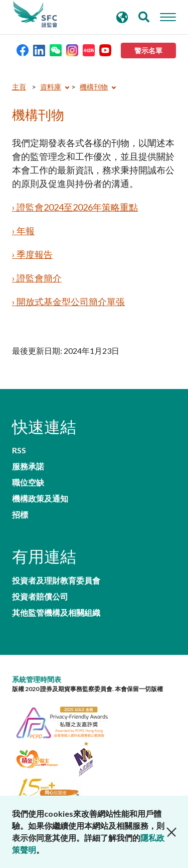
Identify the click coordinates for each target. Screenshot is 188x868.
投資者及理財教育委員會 (56, 581)
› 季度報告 (32, 254)
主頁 (19, 87)
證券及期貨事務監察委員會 (35, 15)
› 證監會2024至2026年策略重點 (75, 207)
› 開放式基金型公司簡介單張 (68, 302)
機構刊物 (94, 87)
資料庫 (51, 87)
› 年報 (23, 231)
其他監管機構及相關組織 (56, 613)
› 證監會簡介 (37, 278)
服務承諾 (28, 466)
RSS (19, 450)
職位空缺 (28, 483)
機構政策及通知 (40, 499)
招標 (20, 515)
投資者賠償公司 (40, 597)
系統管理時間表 (37, 679)
